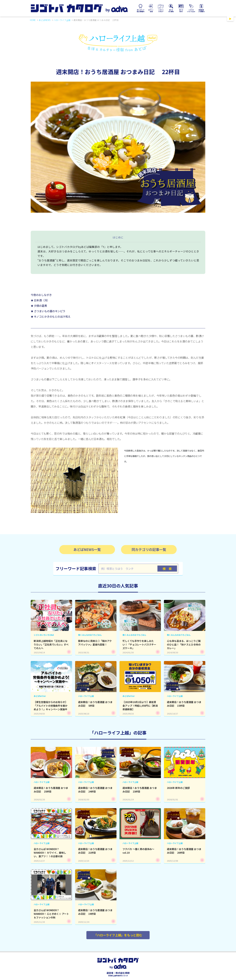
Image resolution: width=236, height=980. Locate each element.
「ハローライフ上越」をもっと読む (118, 935)
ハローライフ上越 (62, 20)
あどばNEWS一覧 (87, 549)
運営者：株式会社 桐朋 (118, 973)
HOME (33, 20)
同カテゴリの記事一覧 (149, 549)
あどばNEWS (45, 20)
